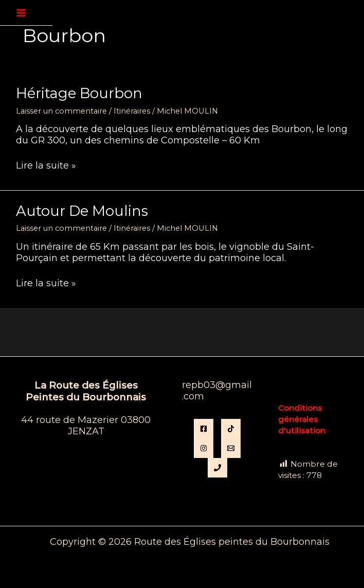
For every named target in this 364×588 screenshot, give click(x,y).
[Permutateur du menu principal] (21, 13)
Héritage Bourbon (79, 93)
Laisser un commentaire (61, 111)
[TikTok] (231, 429)
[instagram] (204, 448)
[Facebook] (204, 429)
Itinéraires (132, 111)
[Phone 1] (217, 468)
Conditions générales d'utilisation (302, 419)
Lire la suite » (46, 166)
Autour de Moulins (82, 211)
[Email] (231, 448)
